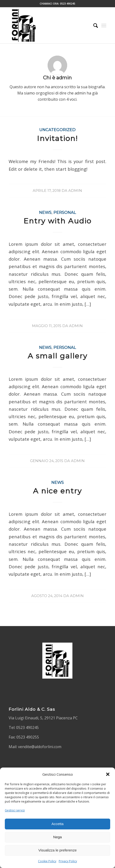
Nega (57, 837)
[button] (108, 774)
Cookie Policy (47, 861)
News (45, 212)
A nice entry (57, 491)
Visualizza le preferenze (58, 850)
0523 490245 (67, 3)
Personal (65, 212)
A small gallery (57, 356)
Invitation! (57, 138)
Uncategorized (57, 130)
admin (75, 191)
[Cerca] (93, 25)
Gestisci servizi (15, 810)
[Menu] (104, 25)
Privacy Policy (68, 861)
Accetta (57, 824)
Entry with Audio (57, 221)
